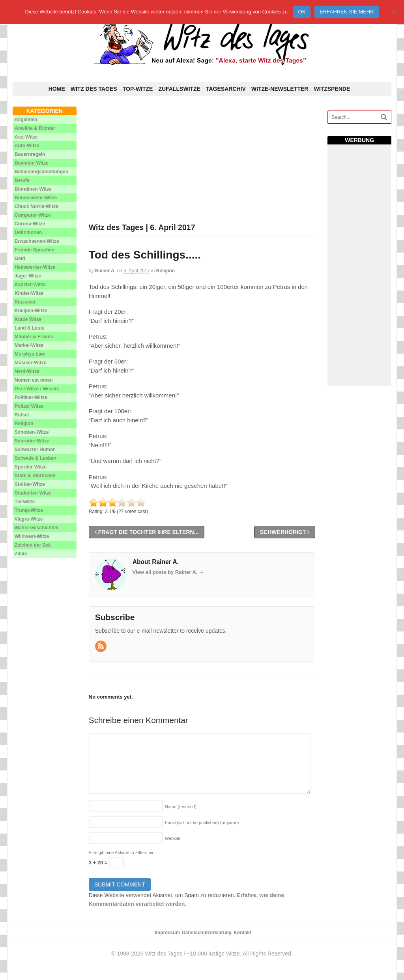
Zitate (21, 554)
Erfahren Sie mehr (347, 12)
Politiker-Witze (31, 397)
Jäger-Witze (28, 276)
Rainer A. (105, 271)
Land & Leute (30, 328)
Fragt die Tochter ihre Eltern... (147, 532)
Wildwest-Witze (32, 536)
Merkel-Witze (29, 345)
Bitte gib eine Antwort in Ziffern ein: (122, 853)
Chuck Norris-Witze (36, 206)
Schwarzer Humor (35, 450)
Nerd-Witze (27, 371)
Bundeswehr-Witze (36, 198)
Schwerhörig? (285, 532)
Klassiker (25, 302)
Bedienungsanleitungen (41, 172)
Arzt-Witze (26, 137)
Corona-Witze (30, 224)
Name (181, 807)
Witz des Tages (94, 89)
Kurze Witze (28, 319)
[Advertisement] (202, 162)
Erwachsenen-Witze (37, 241)
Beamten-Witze (32, 163)
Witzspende (332, 89)
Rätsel (22, 415)
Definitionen (28, 232)
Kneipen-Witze (31, 311)
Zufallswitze (179, 89)
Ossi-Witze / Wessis (37, 389)
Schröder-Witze (32, 441)
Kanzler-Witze (30, 285)
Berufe (22, 180)
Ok (302, 12)
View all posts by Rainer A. (168, 572)
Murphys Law (30, 354)
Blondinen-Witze (33, 189)
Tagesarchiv (226, 89)
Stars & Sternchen (35, 476)
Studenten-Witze (33, 493)
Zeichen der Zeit (33, 545)
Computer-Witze (33, 215)
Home (57, 89)
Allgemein (26, 120)
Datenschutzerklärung (207, 933)
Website (173, 838)
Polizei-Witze (29, 406)
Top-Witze (138, 89)
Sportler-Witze (31, 467)
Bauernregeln (30, 154)
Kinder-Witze (29, 293)
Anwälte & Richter (35, 128)
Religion (166, 271)
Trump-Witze (29, 510)
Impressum (167, 933)
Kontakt (242, 933)
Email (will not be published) (202, 823)
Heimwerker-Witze (35, 267)
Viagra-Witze (29, 519)
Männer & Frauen (34, 337)
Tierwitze (25, 502)
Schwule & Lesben (36, 458)
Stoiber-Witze (30, 484)
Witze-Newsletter (280, 89)
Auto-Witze (27, 146)
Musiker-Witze (31, 363)
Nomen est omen (34, 380)
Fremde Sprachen (35, 250)
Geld (20, 259)
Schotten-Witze (32, 432)
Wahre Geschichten (37, 528)
